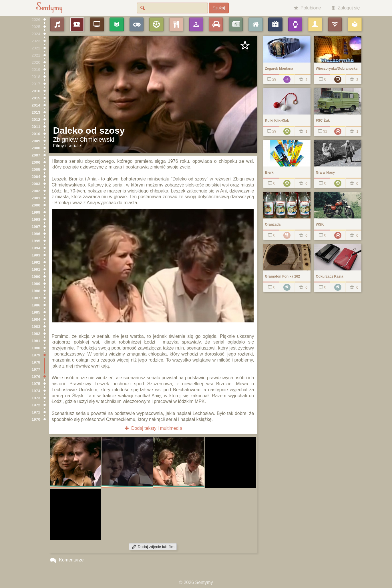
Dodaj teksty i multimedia (153, 428)
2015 (36, 98)
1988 (36, 291)
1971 (36, 412)
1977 (36, 369)
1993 (36, 255)
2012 (36, 120)
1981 (36, 341)
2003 (36, 184)
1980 (36, 348)
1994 (36, 248)
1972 (36, 405)
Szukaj (219, 8)
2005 (36, 169)
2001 (36, 198)
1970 (36, 419)
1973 (36, 398)
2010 (36, 134)
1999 (36, 212)
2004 (36, 177)
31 (322, 131)
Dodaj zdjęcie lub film (153, 547)
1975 (36, 384)
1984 (36, 319)
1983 (36, 327)
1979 (36, 355)
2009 (36, 141)
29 (271, 79)
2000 (36, 205)
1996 (36, 234)
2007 (36, 155)
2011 (36, 127)
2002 (36, 191)
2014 (36, 105)
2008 (36, 148)
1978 (36, 362)
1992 (36, 262)
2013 (36, 112)
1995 (36, 241)
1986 (36, 305)
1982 (36, 334)
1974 (36, 391)
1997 (36, 227)
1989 (36, 284)
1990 (36, 277)
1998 (36, 219)
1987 (36, 298)
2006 (36, 162)
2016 (36, 91)
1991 (36, 269)
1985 (36, 312)
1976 (36, 377)
